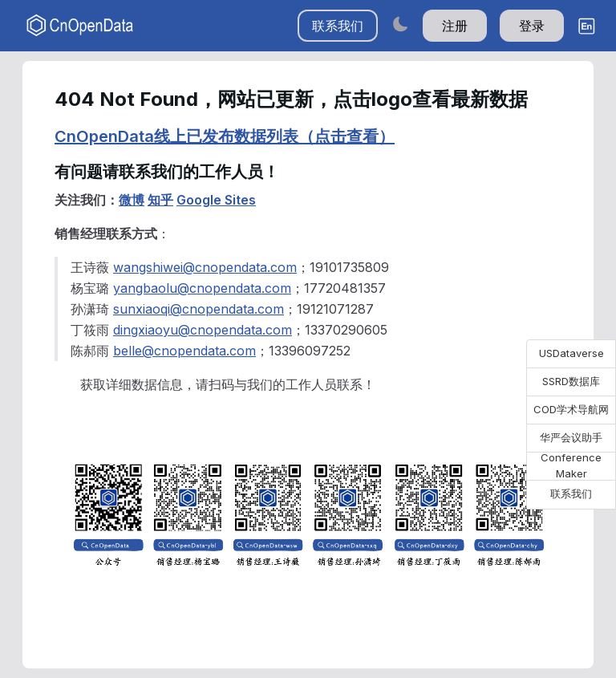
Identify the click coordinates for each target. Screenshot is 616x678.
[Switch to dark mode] (400, 24)
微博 (132, 200)
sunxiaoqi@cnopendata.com (199, 309)
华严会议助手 (571, 437)
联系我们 (338, 26)
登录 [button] (532, 26)
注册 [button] (455, 26)
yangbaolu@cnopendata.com (202, 288)
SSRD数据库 (571, 381)
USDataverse (571, 353)
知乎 (160, 200)
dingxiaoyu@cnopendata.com (203, 330)
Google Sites (216, 200)
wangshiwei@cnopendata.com (205, 267)
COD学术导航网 (571, 409)
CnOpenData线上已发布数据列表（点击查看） (225, 136)
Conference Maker (571, 466)
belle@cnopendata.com (184, 351)
